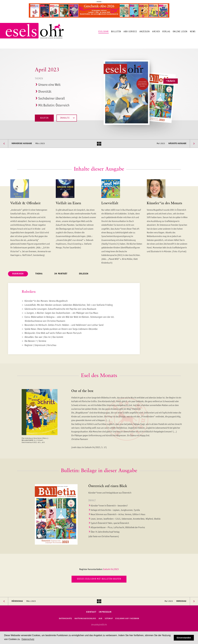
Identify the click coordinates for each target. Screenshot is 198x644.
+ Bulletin (171, 81)
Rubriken (18, 274)
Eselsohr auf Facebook (127, 619)
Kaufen (44, 118)
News (193, 32)
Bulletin (116, 32)
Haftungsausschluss (85, 619)
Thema (39, 274)
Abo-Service (130, 32)
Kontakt (91, 612)
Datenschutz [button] (28, 639)
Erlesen (84, 274)
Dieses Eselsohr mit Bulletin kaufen (99, 579)
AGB (101, 619)
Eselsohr (104, 32)
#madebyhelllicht (99, 625)
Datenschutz (66, 619)
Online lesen (180, 32)
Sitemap (109, 619)
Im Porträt (61, 274)
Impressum (105, 612)
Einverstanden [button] (184, 638)
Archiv (156, 32)
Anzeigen (145, 32)
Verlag (166, 32)
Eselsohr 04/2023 (111, 569)
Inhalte (67, 118)
